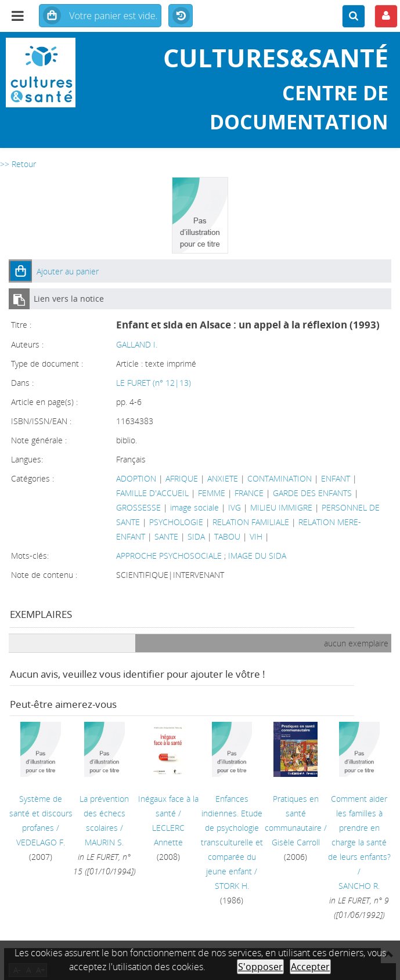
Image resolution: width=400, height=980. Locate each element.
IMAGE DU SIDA (257, 556)
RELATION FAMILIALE (251, 522)
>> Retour (18, 164)
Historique (181, 16)
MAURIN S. (104, 842)
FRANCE (249, 493)
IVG (235, 507)
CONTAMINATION (280, 478)
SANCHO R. (359, 886)
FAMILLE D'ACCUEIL (152, 493)
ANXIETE (223, 478)
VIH (256, 536)
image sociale (194, 507)
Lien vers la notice (69, 299)
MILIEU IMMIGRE (281, 507)
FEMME (212, 493)
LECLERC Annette (168, 835)
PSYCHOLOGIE (176, 522)
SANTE (166, 536)
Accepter (310, 967)
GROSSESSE (138, 507)
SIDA (196, 536)
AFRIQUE (182, 478)
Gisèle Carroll (296, 842)
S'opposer (260, 967)
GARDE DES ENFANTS (312, 493)
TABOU (227, 536)
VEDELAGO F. (41, 842)
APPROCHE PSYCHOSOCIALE (170, 556)
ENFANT (336, 478)
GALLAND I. (137, 344)
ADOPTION (136, 478)
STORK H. (232, 886)
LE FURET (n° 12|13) (154, 383)
